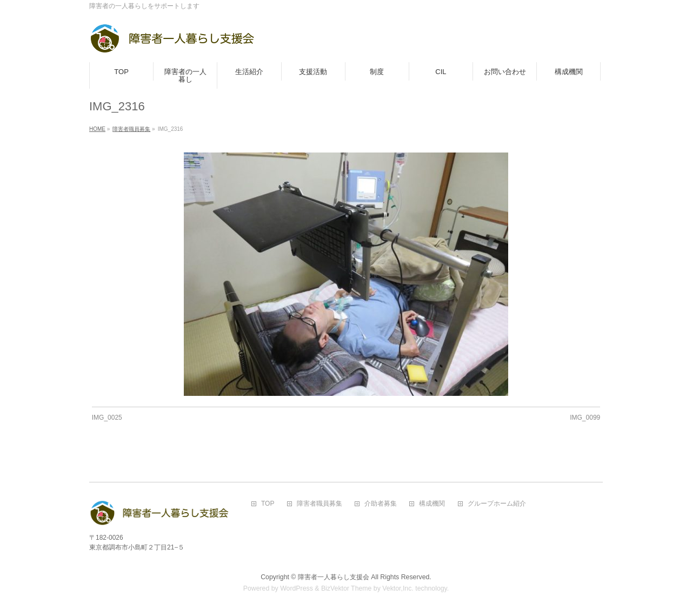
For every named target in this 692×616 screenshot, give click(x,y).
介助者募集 (381, 504)
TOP (268, 504)
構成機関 (432, 504)
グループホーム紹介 (497, 504)
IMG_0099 (585, 418)
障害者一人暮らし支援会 (334, 577)
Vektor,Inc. (398, 588)
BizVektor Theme (347, 588)
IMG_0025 (107, 418)
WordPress (297, 588)
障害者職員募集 (320, 504)
